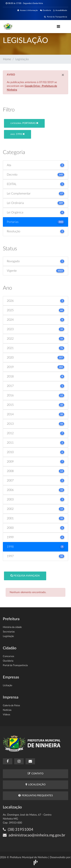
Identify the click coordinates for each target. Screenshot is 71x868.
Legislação (8, 636)
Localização (35, 784)
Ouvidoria (46, 10)
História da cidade (12, 627)
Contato (35, 773)
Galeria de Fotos (11, 706)
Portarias (24, 123)
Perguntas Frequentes (36, 795)
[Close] (63, 75)
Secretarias (9, 632)
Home (7, 59)
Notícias (7, 710)
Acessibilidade (60, 10)
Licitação (7, 686)
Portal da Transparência (56, 17)
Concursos (9, 656)
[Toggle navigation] (58, 26)
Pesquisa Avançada (25, 576)
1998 (18, 134)
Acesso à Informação (28, 10)
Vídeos (7, 715)
